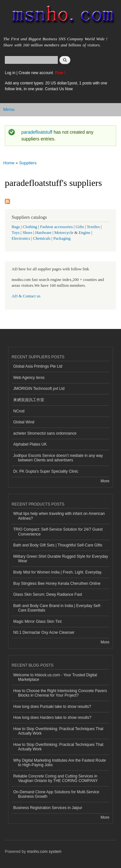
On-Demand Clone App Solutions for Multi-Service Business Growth (56, 794)
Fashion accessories (56, 227)
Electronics (21, 238)
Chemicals (42, 238)
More (105, 481)
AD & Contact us (26, 296)
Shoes (28, 233)
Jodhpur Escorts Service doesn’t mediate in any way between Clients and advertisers (58, 458)
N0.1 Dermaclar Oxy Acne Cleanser (44, 632)
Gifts (80, 227)
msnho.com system (44, 852)
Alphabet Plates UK (30, 444)
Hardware (43, 233)
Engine (85, 233)
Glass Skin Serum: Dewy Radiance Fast (48, 594)
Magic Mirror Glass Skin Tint (37, 622)
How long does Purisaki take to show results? (52, 707)
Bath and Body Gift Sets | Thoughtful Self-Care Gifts (58, 545)
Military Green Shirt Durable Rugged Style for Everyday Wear (61, 559)
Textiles (93, 227)
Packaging (62, 238)
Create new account (36, 73)
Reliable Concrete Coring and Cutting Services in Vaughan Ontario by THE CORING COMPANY (55, 778)
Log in (10, 73)
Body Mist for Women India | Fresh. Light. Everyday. (58, 572)
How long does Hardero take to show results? (52, 718)
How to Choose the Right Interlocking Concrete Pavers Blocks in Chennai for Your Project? (60, 693)
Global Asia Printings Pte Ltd (38, 366)
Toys (16, 233)
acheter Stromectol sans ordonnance (45, 433)
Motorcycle (64, 233)
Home (9, 163)
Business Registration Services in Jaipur (48, 808)
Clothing (30, 227)
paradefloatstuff (37, 132)
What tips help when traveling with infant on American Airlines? (59, 516)
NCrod (19, 411)
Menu (9, 110)
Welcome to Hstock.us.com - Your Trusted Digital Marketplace (55, 677)
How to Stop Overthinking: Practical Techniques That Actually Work (58, 731)
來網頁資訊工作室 (29, 400)
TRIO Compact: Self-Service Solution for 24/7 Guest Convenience (58, 532)
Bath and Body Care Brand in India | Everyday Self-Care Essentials (57, 608)
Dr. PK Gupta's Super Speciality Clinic (46, 471)
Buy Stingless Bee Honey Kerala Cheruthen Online (57, 583)
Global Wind (24, 422)
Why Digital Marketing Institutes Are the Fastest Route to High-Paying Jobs (60, 763)
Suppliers (28, 163)
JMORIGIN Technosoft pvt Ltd (39, 389)
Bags (16, 227)
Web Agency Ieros (29, 378)
